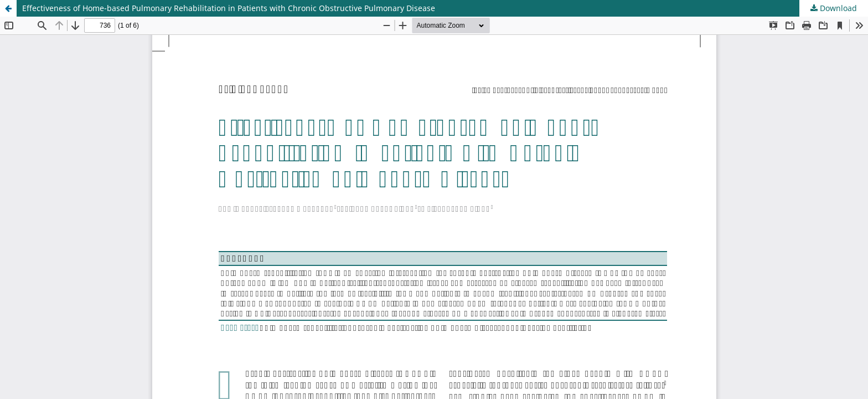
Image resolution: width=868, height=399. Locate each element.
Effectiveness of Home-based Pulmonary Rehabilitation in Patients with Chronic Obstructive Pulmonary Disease (229, 8)
